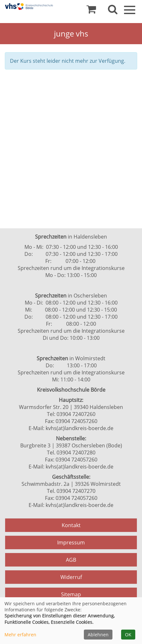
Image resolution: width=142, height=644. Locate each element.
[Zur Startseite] (29, 7)
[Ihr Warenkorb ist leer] (91, 11)
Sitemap (71, 594)
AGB (71, 560)
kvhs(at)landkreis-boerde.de (80, 428)
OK (128, 635)
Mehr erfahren (20, 635)
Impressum (71, 542)
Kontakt (71, 525)
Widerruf (71, 577)
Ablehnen (98, 635)
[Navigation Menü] (130, 9)
